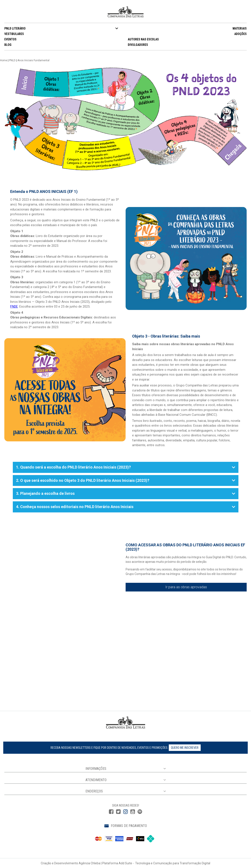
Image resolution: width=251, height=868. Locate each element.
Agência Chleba (89, 863)
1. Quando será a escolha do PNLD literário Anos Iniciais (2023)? (126, 467)
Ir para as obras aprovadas (186, 587)
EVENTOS (10, 39)
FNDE (14, 306)
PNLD (12, 60)
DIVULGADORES (138, 45)
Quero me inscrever (185, 748)
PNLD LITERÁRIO (15, 28)
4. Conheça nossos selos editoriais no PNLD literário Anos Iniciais (126, 507)
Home (4, 60)
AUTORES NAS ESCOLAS (143, 39)
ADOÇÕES (240, 34)
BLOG (8, 45)
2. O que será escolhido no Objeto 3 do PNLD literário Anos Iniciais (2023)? (126, 480)
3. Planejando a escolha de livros (126, 493)
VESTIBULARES (14, 34)
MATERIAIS (240, 28)
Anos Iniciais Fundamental (33, 60)
